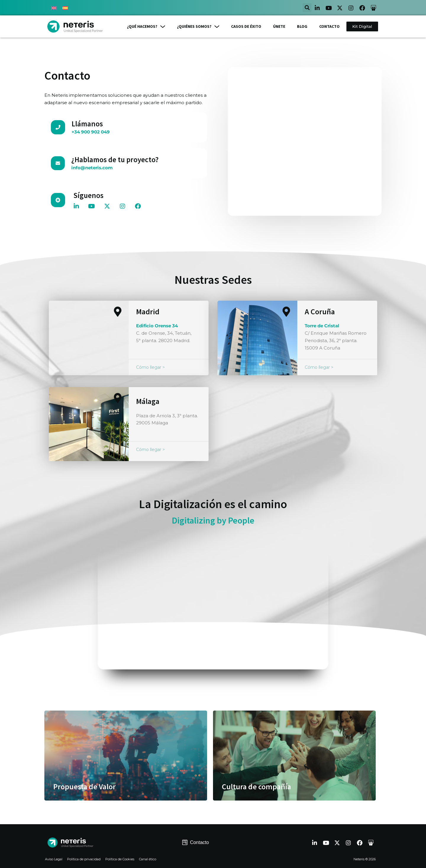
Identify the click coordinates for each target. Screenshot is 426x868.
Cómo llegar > (150, 367)
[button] (307, 8)
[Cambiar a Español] (65, 8)
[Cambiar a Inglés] (54, 8)
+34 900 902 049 (91, 132)
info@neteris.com (92, 168)
